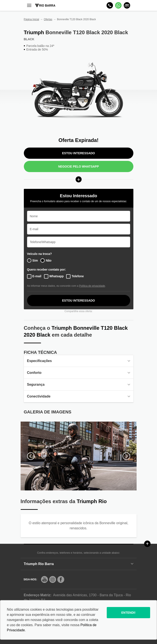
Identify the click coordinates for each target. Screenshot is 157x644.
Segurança (79, 384)
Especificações (79, 361)
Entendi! (128, 613)
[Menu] (29, 5)
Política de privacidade (92, 286)
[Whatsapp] (118, 5)
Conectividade (79, 396)
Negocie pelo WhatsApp (79, 166)
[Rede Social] (44, 579)
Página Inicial (31, 19)
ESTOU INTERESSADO (78, 153)
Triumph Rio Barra (79, 564)
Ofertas (48, 19)
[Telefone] (110, 5)
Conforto (79, 373)
